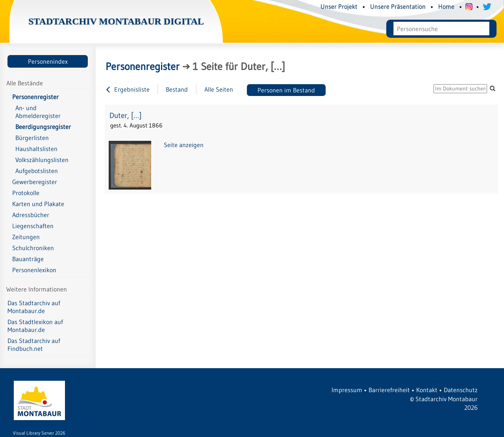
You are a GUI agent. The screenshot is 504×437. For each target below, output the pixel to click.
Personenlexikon (34, 270)
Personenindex (48, 61)
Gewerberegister (35, 182)
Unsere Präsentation (398, 6)
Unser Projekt (339, 6)
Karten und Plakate (38, 204)
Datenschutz (461, 390)
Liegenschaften (33, 226)
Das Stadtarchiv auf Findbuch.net (34, 345)
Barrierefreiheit (389, 390)
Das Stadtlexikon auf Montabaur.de (35, 326)
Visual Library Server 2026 (39, 433)
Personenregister (35, 97)
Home (446, 6)
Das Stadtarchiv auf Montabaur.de (34, 307)
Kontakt (427, 390)
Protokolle (26, 193)
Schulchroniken (33, 248)
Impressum (347, 390)
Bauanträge (28, 259)
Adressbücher (31, 215)
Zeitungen (26, 237)
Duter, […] (125, 115)
